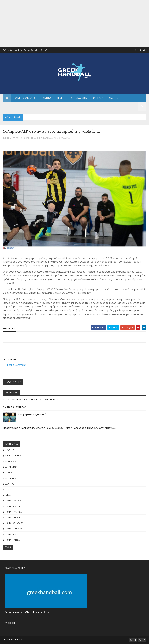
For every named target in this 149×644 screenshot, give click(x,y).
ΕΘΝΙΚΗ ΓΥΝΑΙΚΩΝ (14, 512)
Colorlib (18, 639)
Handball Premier (53, 98)
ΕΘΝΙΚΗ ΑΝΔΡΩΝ (13, 506)
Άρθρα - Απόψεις (13, 456)
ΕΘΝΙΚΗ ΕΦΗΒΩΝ (13, 517)
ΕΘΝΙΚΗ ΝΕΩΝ (12, 534)
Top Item (44, 50)
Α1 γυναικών (11, 467)
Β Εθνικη (10, 489)
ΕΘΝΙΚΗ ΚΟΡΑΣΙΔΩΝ (14, 523)
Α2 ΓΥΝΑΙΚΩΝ (11, 478)
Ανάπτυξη (10, 484)
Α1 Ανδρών (11, 461)
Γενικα (65, 106)
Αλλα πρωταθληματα (19, 106)
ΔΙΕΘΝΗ (9, 495)
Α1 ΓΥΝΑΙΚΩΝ (79, 98)
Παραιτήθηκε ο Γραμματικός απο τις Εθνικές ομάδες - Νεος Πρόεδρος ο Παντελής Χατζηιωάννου (60, 428)
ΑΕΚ (36, 138)
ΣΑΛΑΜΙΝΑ (65, 138)
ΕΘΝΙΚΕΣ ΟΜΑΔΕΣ (25, 98)
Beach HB (10, 450)
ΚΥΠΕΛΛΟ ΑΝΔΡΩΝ (49, 138)
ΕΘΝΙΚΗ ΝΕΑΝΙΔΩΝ (14, 529)
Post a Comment (16, 365)
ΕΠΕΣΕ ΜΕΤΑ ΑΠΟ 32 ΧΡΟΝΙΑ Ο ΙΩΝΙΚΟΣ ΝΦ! (30, 399)
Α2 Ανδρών (11, 472)
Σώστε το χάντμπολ (15, 407)
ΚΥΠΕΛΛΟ (98, 98)
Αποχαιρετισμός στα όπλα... (34, 414)
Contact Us (20, 50)
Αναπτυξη (115, 98)
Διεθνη (80, 106)
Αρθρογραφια (47, 106)
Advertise (8, 50)
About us (33, 50)
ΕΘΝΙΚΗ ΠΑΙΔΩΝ (13, 540)
